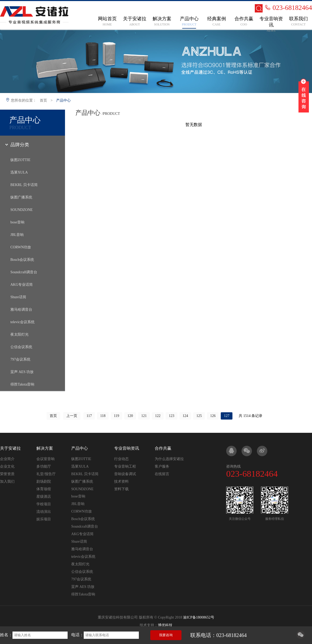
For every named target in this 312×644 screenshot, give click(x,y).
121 (144, 416)
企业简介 (7, 459)
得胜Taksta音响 (22, 384)
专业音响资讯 (127, 448)
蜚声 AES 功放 (22, 372)
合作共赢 (163, 448)
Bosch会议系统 (22, 260)
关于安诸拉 (10, 448)
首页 (43, 100)
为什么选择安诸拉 (169, 459)
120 (130, 416)
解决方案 (45, 448)
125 (199, 416)
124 (185, 416)
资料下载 (121, 489)
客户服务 (162, 466)
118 (103, 416)
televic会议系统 (22, 322)
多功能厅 (44, 466)
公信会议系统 (21, 347)
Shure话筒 (18, 297)
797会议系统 (20, 359)
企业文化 (7, 466)
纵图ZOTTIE (20, 160)
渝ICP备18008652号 (199, 617)
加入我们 (7, 482)
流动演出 (44, 512)
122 (158, 416)
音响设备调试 (125, 474)
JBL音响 (17, 235)
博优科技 (165, 625)
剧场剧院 (44, 482)
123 (171, 416)
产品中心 (63, 100)
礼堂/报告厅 (46, 474)
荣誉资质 (7, 474)
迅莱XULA (19, 172)
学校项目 (44, 504)
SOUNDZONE (22, 210)
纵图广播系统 (21, 197)
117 (89, 416)
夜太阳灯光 (19, 334)
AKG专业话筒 (22, 285)
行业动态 (121, 459)
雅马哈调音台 (21, 310)
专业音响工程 (125, 466)
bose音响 (17, 222)
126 (213, 416)
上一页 (72, 416)
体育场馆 (44, 489)
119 (116, 416)
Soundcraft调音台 (24, 272)
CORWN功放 (21, 247)
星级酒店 (44, 497)
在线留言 (162, 474)
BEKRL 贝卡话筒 (24, 185)
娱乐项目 (44, 519)
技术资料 (121, 482)
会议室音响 (45, 459)
